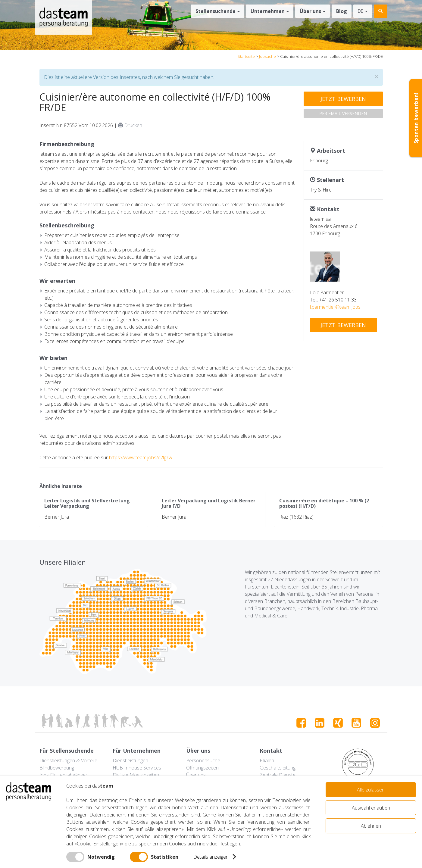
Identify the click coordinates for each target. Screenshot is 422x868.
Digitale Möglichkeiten (136, 775)
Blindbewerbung (57, 768)
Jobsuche (267, 56)
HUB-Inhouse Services (137, 768)
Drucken (130, 125)
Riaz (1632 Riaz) (296, 517)
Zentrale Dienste (278, 775)
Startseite (246, 56)
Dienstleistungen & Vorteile (68, 760)
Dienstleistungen (130, 760)
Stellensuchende (218, 11)
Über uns (313, 11)
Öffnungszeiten (202, 768)
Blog (342, 11)
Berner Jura (57, 517)
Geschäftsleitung (278, 768)
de (363, 11)
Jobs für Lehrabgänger (63, 775)
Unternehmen (270, 11)
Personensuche (203, 760)
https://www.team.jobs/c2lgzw (141, 457)
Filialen (267, 760)
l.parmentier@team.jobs (335, 307)
